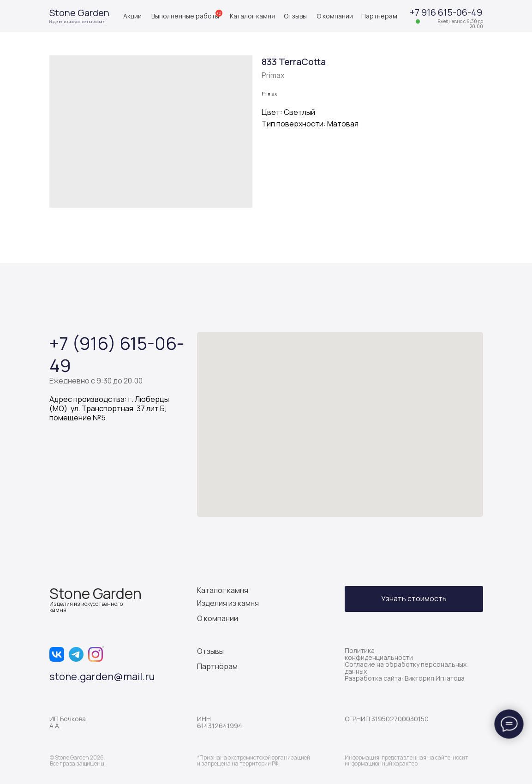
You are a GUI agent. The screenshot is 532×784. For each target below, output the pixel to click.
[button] (414, 599)
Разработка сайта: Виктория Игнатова (405, 678)
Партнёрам (379, 16)
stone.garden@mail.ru (102, 676)
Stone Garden (79, 13)
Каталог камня (252, 16)
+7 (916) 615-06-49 (117, 354)
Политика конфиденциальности (379, 654)
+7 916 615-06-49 (446, 12)
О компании (335, 16)
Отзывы (295, 16)
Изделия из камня (228, 603)
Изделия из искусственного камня (77, 21)
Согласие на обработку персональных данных (406, 668)
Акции (132, 16)
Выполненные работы (185, 16)
